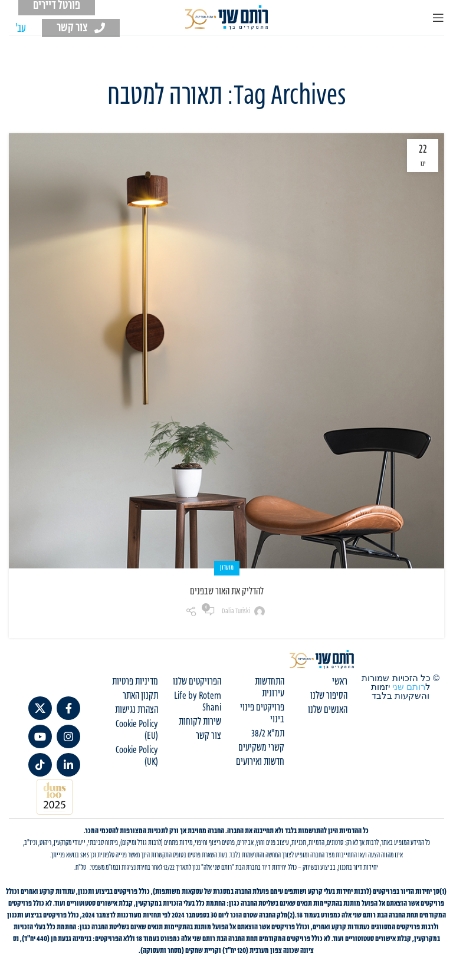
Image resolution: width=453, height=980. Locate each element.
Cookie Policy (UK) (137, 756)
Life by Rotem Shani (198, 702)
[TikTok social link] (40, 765)
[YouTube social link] (40, 736)
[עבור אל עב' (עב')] (21, 29)
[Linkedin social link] (68, 765)
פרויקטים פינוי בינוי (262, 713)
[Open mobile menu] (438, 18)
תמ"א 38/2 (268, 734)
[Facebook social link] (68, 708)
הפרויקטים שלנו (197, 682)
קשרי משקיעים (261, 748)
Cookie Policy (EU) (137, 730)
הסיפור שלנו (329, 696)
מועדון (227, 568)
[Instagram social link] (68, 736)
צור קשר (209, 736)
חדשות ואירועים (260, 762)
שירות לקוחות (200, 722)
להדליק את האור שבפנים (227, 591)
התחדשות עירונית (270, 688)
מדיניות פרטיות (135, 682)
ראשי (340, 682)
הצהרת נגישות (137, 710)
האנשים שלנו (328, 710)
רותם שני (409, 687)
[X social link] (40, 708)
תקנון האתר (140, 696)
